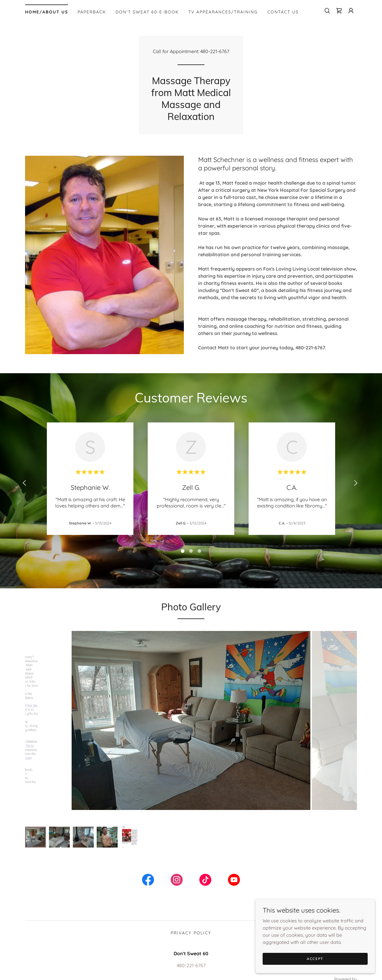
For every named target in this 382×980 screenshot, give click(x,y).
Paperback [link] (92, 12)
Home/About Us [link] (47, 12)
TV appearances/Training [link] (223, 12)
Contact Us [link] (283, 12)
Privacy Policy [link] (191, 921)
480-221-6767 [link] (215, 51)
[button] (351, 11)
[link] (339, 11)
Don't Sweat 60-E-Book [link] (147, 12)
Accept (315, 959)
